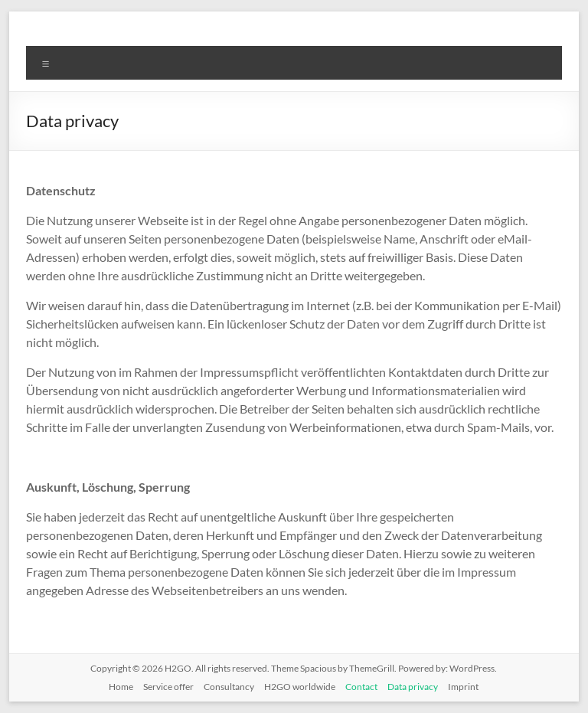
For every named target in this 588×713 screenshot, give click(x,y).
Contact (361, 687)
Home (121, 687)
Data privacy (413, 687)
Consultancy (229, 687)
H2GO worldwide (300, 687)
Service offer (168, 687)
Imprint (463, 687)
